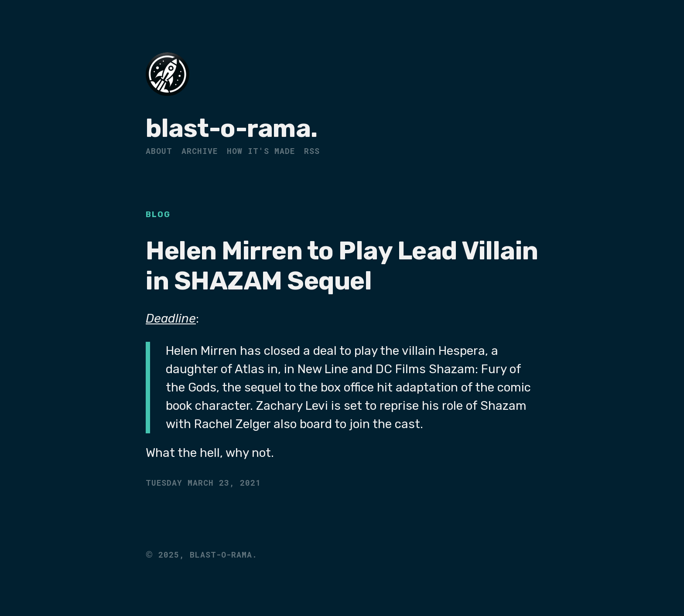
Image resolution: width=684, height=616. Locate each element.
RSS (312, 151)
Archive (200, 151)
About (159, 151)
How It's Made (261, 151)
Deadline (171, 318)
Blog (158, 214)
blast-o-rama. (232, 128)
